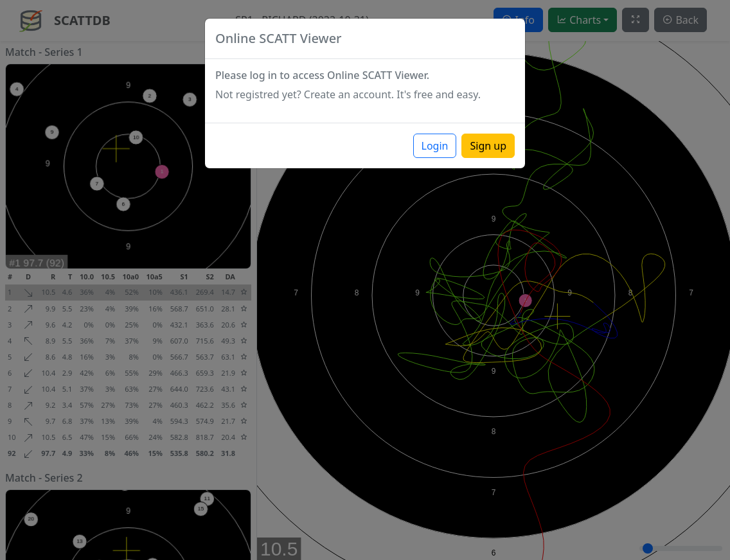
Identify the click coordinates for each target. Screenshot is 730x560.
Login (435, 146)
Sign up (488, 146)
